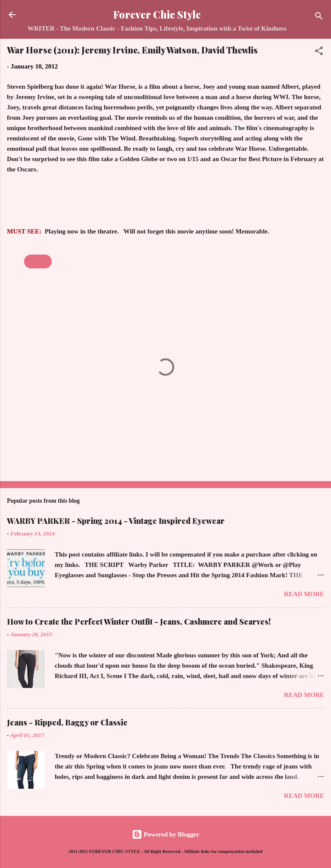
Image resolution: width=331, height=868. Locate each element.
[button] (319, 52)
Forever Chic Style (157, 14)
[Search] (319, 17)
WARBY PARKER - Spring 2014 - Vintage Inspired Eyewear (116, 521)
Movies (38, 261)
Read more (304, 594)
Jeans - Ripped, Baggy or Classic (67, 722)
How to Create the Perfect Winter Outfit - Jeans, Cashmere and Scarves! (139, 622)
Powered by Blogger (166, 834)
